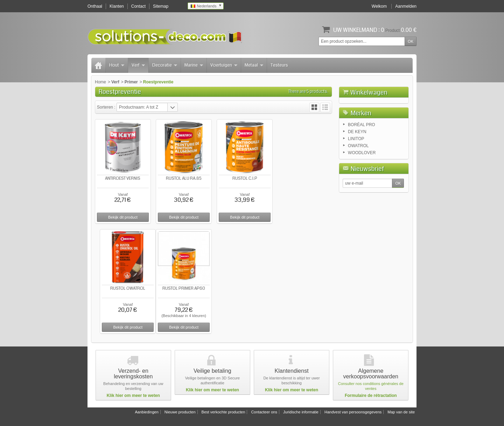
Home (100, 82)
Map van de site (401, 411)
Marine (194, 65)
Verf (138, 65)
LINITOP (356, 174)
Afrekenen (393, 132)
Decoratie (165, 65)
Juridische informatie (301, 411)
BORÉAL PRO (362, 160)
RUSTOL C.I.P (244, 178)
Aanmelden (406, 6)
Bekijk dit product (122, 217)
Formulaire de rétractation (371, 394)
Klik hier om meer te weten (133, 394)
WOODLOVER (362, 188)
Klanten (117, 6)
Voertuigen (224, 65)
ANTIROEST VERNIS (123, 178)
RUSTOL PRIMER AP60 (122, 287)
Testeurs (279, 65)
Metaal (254, 65)
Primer (131, 82)
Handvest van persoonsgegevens (353, 411)
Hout (117, 65)
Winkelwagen (369, 92)
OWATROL (358, 181)
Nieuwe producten (180, 411)
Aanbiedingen (146, 411)
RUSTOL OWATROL (304, 178)
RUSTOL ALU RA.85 (183, 178)
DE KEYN (357, 167)
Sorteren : (107, 107)
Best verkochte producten (223, 411)
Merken (361, 149)
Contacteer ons (264, 411)
